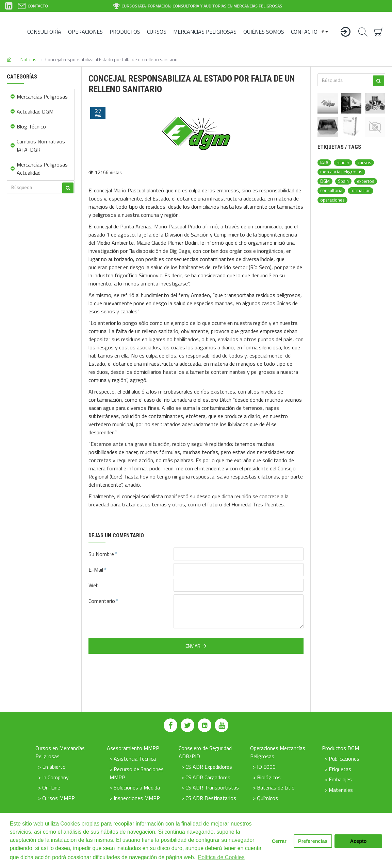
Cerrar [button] (279, 841)
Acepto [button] (358, 841)
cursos (364, 163)
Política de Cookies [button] (221, 857)
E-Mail (96, 570)
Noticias (28, 59)
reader (343, 163)
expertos (366, 181)
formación (361, 190)
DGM (325, 181)
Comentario (102, 601)
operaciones (332, 200)
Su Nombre (101, 554)
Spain (343, 181)
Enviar (193, 646)
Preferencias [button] (313, 841)
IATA (324, 163)
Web (94, 585)
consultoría (331, 190)
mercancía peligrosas (341, 172)
